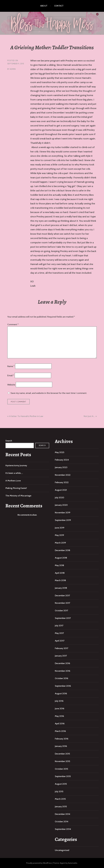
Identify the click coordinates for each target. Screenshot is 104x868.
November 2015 (62, 761)
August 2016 (61, 693)
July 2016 (59, 701)
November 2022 (63, 475)
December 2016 (62, 663)
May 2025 (60, 452)
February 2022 (62, 482)
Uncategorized (62, 850)
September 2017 (63, 618)
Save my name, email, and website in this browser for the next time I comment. (49, 393)
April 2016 (60, 724)
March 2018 (60, 580)
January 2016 (61, 746)
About (44, 6)
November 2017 (62, 603)
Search (9, 441)
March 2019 (60, 543)
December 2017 (62, 596)
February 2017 (61, 648)
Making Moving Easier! (16, 488)
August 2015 (61, 784)
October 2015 (61, 769)
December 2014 (62, 814)
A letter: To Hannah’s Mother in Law (26, 416)
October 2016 (61, 678)
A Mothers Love (13, 481)
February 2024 (62, 460)
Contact (59, 6)
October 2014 (62, 822)
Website (11, 385)
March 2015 (60, 799)
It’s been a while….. (14, 473)
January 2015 (61, 806)
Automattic (73, 863)
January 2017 (61, 656)
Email (11, 375)
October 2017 (61, 611)
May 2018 (59, 565)
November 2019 (63, 513)
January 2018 (61, 588)
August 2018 (61, 558)
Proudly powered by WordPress (39, 863)
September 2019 (63, 520)
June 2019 (60, 528)
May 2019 (59, 535)
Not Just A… (89, 416)
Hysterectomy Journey (16, 465)
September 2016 (63, 686)
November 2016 (62, 671)
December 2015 (62, 754)
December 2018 (62, 550)
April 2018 (60, 573)
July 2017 (59, 626)
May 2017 (59, 633)
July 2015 (59, 791)
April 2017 (60, 641)
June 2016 (60, 709)
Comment (13, 324)
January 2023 (61, 467)
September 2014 (63, 829)
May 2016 (59, 716)
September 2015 (63, 776)
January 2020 (61, 505)
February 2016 (62, 739)
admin (13, 69)
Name (11, 366)
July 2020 (60, 498)
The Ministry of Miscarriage (18, 496)
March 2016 (60, 731)
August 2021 (61, 490)
